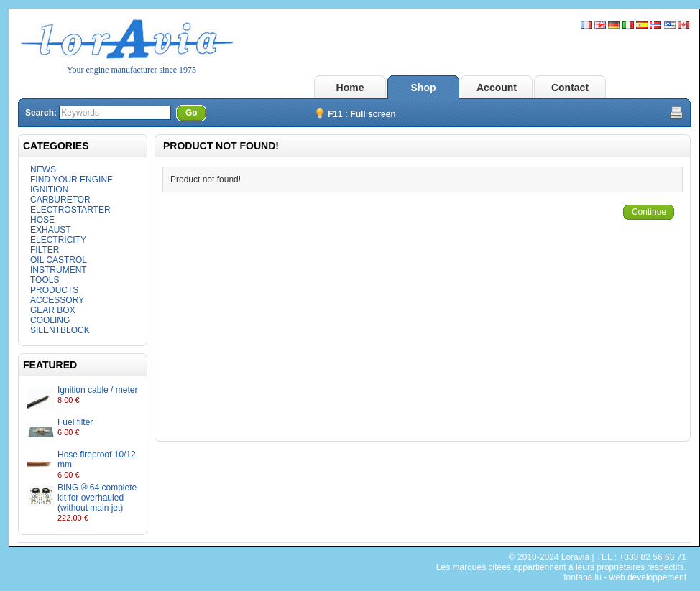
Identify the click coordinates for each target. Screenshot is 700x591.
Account (497, 88)
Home (350, 88)
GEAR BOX (53, 310)
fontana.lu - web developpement (625, 577)
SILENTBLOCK (60, 330)
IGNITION (49, 190)
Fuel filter (75, 422)
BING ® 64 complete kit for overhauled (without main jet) (97, 498)
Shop (424, 88)
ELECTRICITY (58, 240)
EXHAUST (51, 230)
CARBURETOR (60, 200)
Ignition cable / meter (97, 390)
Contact (570, 88)
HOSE (42, 220)
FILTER (45, 250)
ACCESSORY (57, 300)
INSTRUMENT (59, 270)
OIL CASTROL (59, 260)
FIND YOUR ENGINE (72, 180)
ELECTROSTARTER (70, 210)
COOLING (50, 320)
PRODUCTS (54, 290)
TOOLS (45, 280)
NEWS (43, 169)
